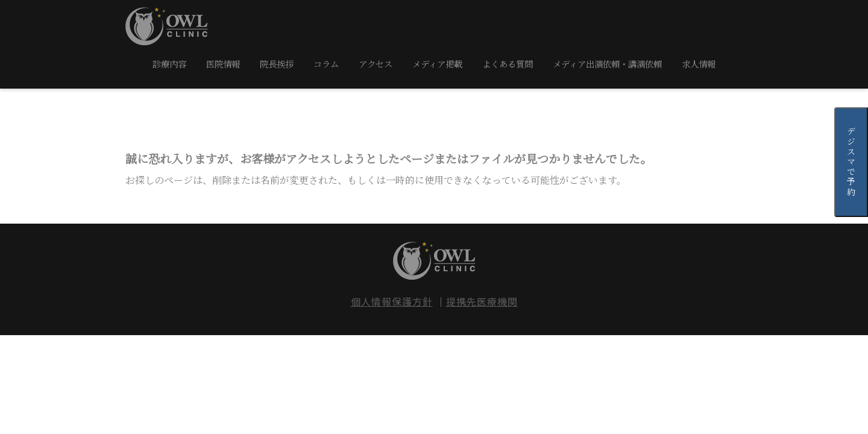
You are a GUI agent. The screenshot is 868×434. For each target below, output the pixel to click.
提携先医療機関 (482, 301)
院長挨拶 (277, 64)
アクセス (376, 64)
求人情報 (699, 64)
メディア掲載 (437, 64)
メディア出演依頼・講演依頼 (607, 64)
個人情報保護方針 (392, 301)
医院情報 (223, 64)
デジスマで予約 (851, 162)
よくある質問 (508, 64)
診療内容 (169, 64)
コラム (326, 64)
